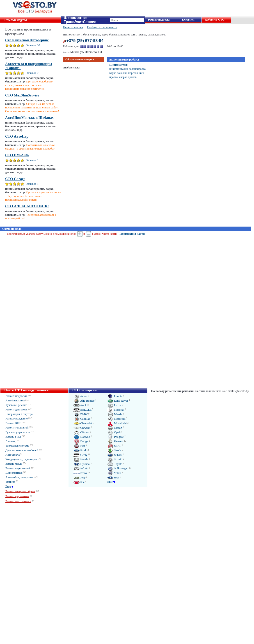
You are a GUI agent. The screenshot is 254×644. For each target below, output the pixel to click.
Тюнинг (10, 482)
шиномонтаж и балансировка (127, 69)
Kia (79, 482)
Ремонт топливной (17, 427)
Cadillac (82, 419)
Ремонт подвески (159, 20)
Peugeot (115, 437)
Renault (115, 441)
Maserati (116, 410)
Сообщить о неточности (102, 27)
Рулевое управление (18, 432)
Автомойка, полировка (19, 477)
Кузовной (188, 20)
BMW (81, 414)
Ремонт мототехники (18, 501)
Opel (114, 432)
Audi (80, 405)
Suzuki (115, 459)
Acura (80, 396)
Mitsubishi (117, 423)
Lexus (114, 405)
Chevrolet (83, 423)
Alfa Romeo (84, 401)
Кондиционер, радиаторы (21, 459)
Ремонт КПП (13, 423)
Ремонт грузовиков (17, 496)
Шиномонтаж (118, 65)
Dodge (81, 441)
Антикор (11, 441)
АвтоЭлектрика (15, 400)
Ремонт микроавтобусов (20, 491)
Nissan (115, 428)
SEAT (114, 446)
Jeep (79, 477)
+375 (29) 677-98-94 (85, 41)
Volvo (114, 473)
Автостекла (13, 455)
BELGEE (82, 410)
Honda (81, 459)
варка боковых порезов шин (127, 73)
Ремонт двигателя (16, 409)
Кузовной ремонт (16, 405)
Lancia (115, 396)
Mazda (115, 414)
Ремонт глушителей (18, 468)
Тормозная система (17, 446)
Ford (80, 450)
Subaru (115, 455)
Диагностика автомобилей (22, 450)
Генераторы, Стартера (19, 414)
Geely (80, 455)
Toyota (115, 464)
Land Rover (118, 401)
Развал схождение (17, 418)
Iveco (80, 473)
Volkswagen (118, 468)
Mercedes (116, 419)
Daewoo (82, 437)
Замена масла (14, 464)
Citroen (81, 432)
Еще (8, 486)
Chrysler (82, 428)
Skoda (114, 450)
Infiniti (81, 468)
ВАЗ (113, 477)
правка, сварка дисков (123, 77)
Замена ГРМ (13, 437)
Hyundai (82, 464)
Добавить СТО (214, 20)
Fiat (79, 446)
